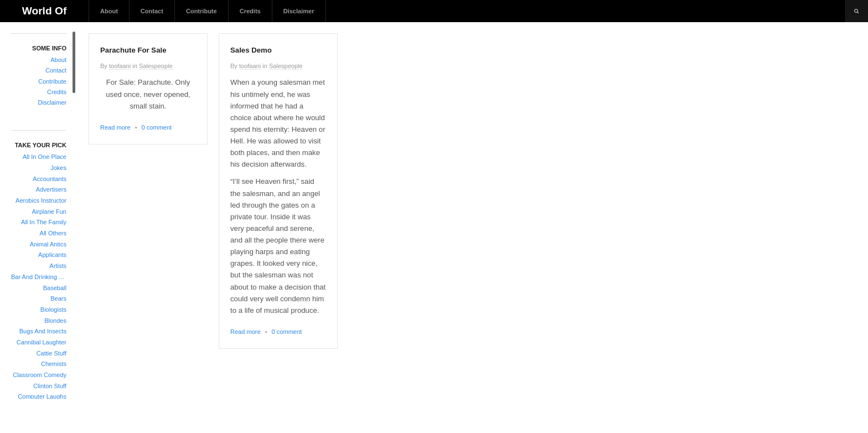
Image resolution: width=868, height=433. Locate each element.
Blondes (55, 321)
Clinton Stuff (50, 386)
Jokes (58, 168)
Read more (115, 127)
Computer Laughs (42, 396)
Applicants (52, 255)
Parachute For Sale (133, 50)
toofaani (120, 66)
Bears (58, 298)
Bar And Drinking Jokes (39, 277)
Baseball (55, 288)
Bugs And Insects (43, 331)
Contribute (201, 11)
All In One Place (45, 157)
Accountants (50, 179)
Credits (250, 11)
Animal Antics (48, 244)
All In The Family (44, 222)
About (109, 11)
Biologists (53, 310)
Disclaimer (299, 11)
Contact (152, 11)
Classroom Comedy (40, 375)
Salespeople (156, 66)
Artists (58, 266)
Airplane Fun (49, 212)
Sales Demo (251, 50)
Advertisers (51, 189)
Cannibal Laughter (42, 342)
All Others (53, 233)
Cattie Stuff (51, 353)
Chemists (54, 364)
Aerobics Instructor (41, 200)
